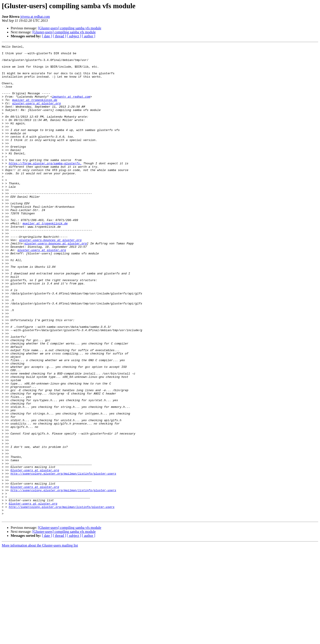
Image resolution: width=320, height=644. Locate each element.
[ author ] (89, 36)
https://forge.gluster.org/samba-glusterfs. (45, 187)
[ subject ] (74, 36)
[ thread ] (59, 36)
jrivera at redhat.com (35, 17)
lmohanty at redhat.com (71, 107)
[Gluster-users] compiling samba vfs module (70, 28)
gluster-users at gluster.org (36, 115)
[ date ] (47, 36)
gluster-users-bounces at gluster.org (50, 279)
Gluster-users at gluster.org (35, 555)
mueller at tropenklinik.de (35, 111)
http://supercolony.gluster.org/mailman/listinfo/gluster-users (63, 559)
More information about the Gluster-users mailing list (40, 640)
